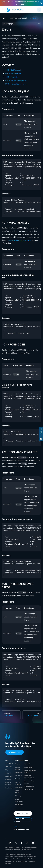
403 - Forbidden (12, 77)
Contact (8, 773)
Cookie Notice (29, 786)
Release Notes (18, 792)
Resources (19, 776)
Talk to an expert (20, 820)
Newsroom (9, 776)
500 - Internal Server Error (16, 84)
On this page (8, 24)
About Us (8, 767)
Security (18, 779)
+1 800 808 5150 (21, 829)
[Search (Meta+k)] (39, 10)
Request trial (23, 813)
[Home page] (4, 18)
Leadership (9, 788)
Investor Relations (8, 784)
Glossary (18, 796)
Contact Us (15, 752)
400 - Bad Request (13, 70)
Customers (19, 787)
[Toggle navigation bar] (4, 10)
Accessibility (29, 767)
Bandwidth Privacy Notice (29, 777)
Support (18, 764)
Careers (8, 779)
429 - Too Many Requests (16, 80)
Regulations (19, 804)
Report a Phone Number (29, 782)
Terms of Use (29, 789)
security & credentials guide (20, 240)
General (27, 764)
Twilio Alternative (19, 800)
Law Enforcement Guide (30, 771)
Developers (19, 772)
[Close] (41, 3)
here (22, 4)
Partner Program (18, 783)
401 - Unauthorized (13, 73)
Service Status (18, 768)
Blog (7, 770)
